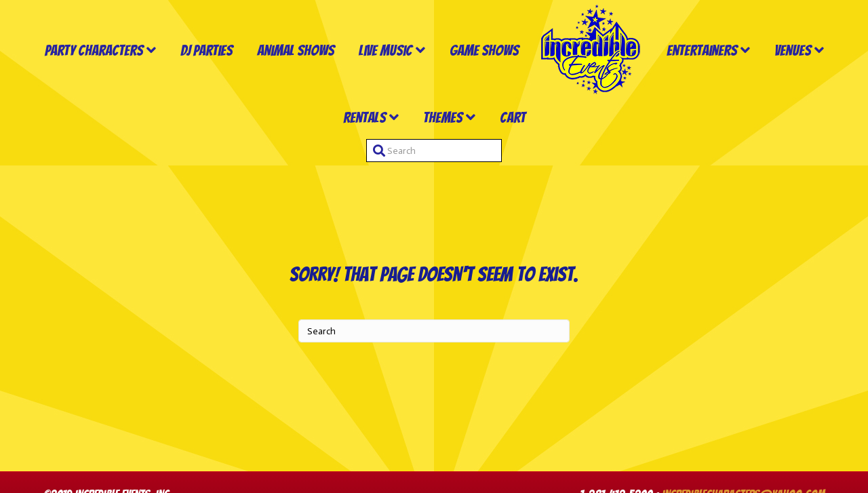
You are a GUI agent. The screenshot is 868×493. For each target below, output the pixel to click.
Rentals (364, 118)
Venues (793, 51)
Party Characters (94, 51)
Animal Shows (296, 51)
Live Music (386, 51)
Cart (513, 118)
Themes (443, 118)
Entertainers (702, 51)
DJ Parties (206, 51)
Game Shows (484, 51)
